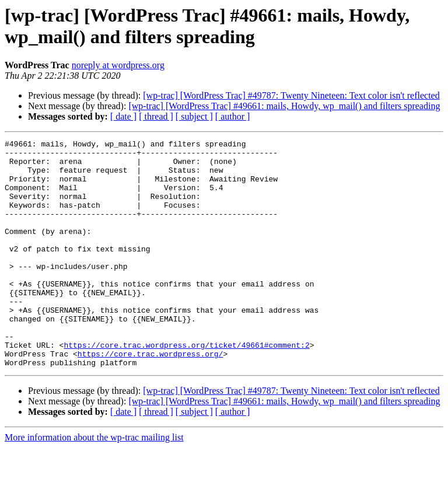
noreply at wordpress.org (118, 65)
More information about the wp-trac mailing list (94, 483)
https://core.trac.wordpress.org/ (150, 397)
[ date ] (123, 116)
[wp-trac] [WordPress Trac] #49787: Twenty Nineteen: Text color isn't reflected (291, 95)
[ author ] (233, 116)
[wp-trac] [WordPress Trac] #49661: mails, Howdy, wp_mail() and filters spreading (284, 106)
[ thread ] (156, 116)
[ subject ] (194, 116)
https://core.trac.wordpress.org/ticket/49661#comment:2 (186, 387)
